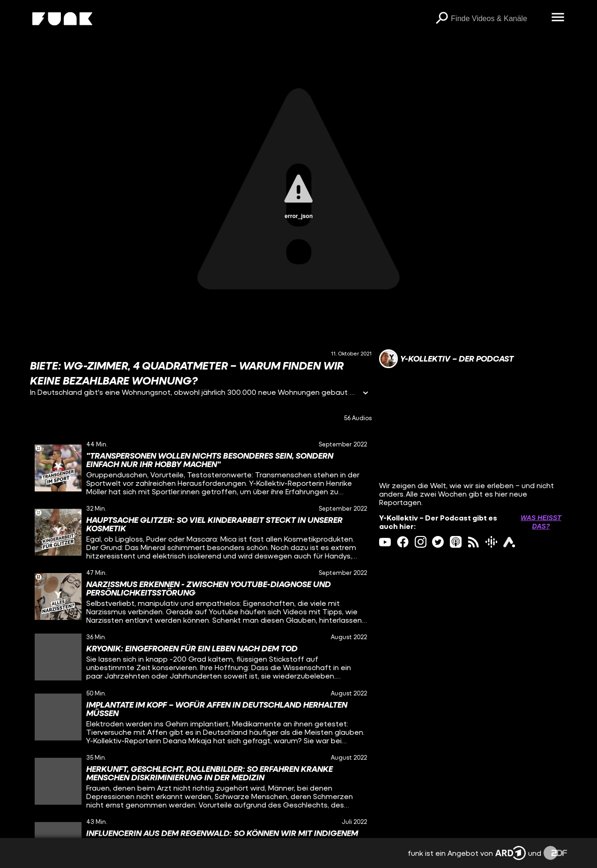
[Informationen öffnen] (366, 394)
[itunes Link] (456, 542)
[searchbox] (498, 19)
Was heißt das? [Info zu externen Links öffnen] (541, 522)
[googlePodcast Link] (491, 542)
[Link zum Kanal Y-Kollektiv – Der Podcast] (446, 359)
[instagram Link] (421, 542)
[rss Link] (474, 542)
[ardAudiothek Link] (509, 542)
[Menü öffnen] (558, 18)
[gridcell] (201, 468)
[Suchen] (441, 19)
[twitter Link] (438, 542)
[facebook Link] (403, 542)
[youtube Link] (385, 542)
